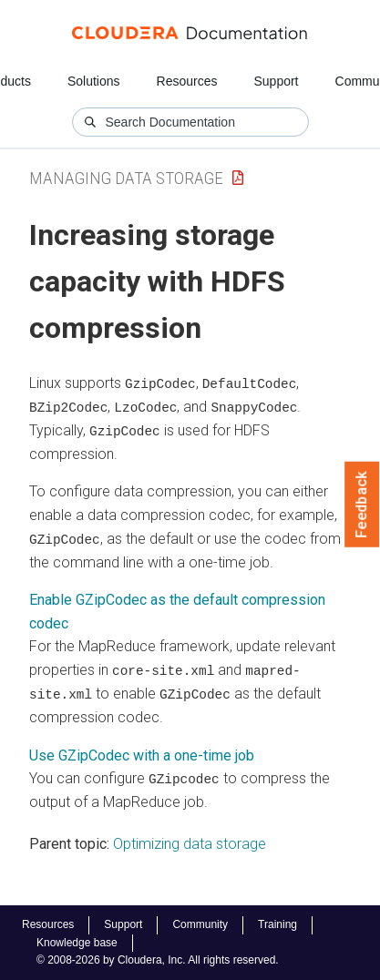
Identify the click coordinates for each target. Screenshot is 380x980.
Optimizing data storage (190, 841)
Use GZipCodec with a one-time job (142, 753)
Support (276, 81)
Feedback (362, 505)
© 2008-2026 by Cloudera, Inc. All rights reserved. (158, 960)
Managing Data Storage (126, 178)
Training (277, 924)
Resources (187, 81)
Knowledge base (77, 943)
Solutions (94, 81)
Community (200, 924)
